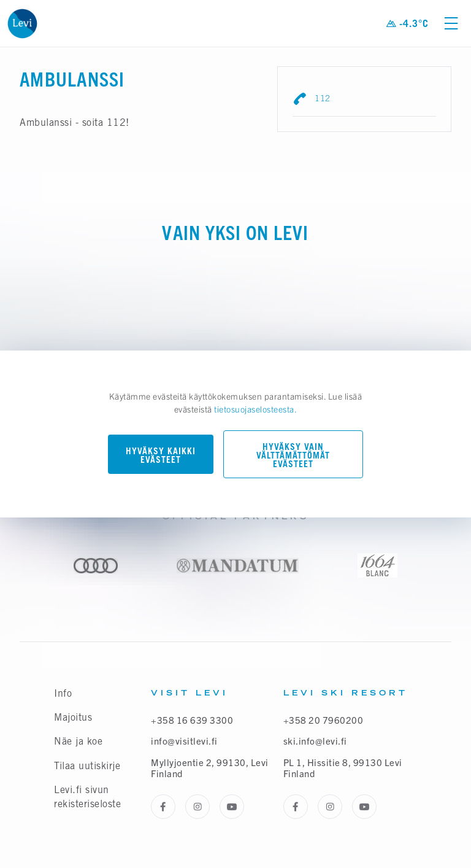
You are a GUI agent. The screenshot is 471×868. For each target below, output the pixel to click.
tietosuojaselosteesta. (255, 409)
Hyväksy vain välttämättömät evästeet (293, 455)
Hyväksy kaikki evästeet (161, 455)
